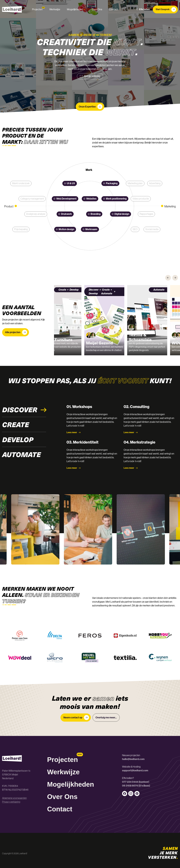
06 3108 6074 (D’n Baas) (136, 786)
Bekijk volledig (90, 76)
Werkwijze (55, 9)
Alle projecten (16, 332)
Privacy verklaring (11, 802)
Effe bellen (143, 9)
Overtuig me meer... (106, 718)
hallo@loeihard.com (133, 759)
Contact (113, 9)
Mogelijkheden (76, 9)
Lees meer (74, 432)
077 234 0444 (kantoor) (136, 782)
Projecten (37, 9)
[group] (77, 320)
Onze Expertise (91, 107)
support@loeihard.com (135, 770)
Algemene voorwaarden (14, 798)
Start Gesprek (166, 9)
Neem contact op (76, 718)
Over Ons (97, 9)
